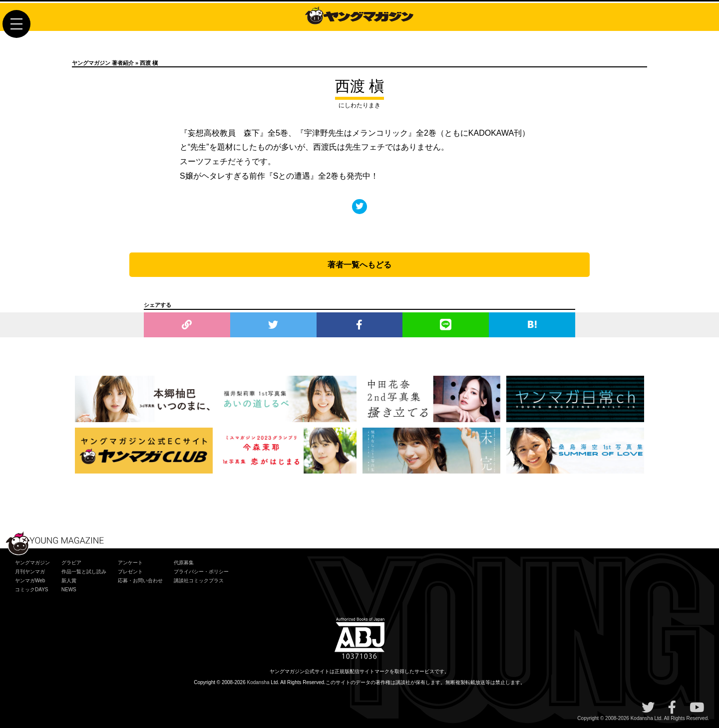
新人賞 (69, 581)
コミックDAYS (32, 590)
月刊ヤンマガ (30, 572)
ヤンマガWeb (30, 581)
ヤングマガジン (32, 563)
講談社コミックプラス (199, 581)
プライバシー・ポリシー (201, 572)
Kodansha (258, 682)
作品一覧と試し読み (84, 572)
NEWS (69, 590)
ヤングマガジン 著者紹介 (103, 63)
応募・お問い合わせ (140, 581)
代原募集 (184, 563)
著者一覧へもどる (359, 265)
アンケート (130, 563)
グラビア (71, 563)
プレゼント (130, 572)
